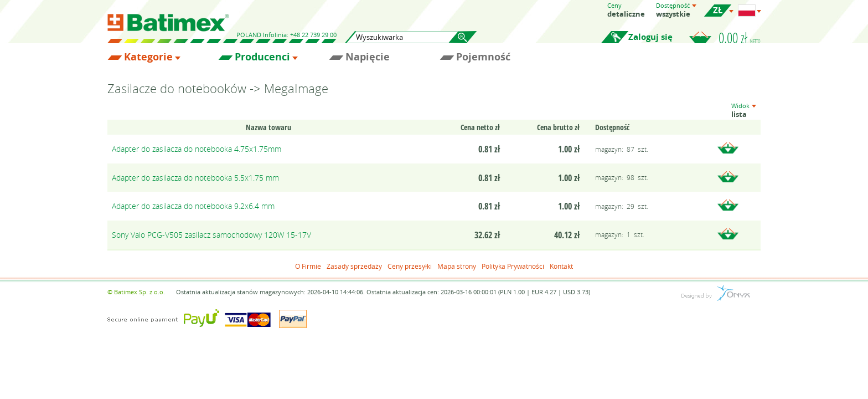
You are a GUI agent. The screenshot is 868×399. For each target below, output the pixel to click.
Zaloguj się (650, 37)
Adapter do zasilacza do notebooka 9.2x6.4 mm (193, 206)
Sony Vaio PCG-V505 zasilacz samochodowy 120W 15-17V (211, 235)
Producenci (262, 57)
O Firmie (308, 266)
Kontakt (561, 266)
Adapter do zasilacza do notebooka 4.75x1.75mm (197, 149)
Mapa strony (457, 266)
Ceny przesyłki (410, 266)
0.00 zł (740, 38)
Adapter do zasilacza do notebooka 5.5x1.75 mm (195, 178)
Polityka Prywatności (513, 266)
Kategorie (148, 57)
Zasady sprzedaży (354, 266)
